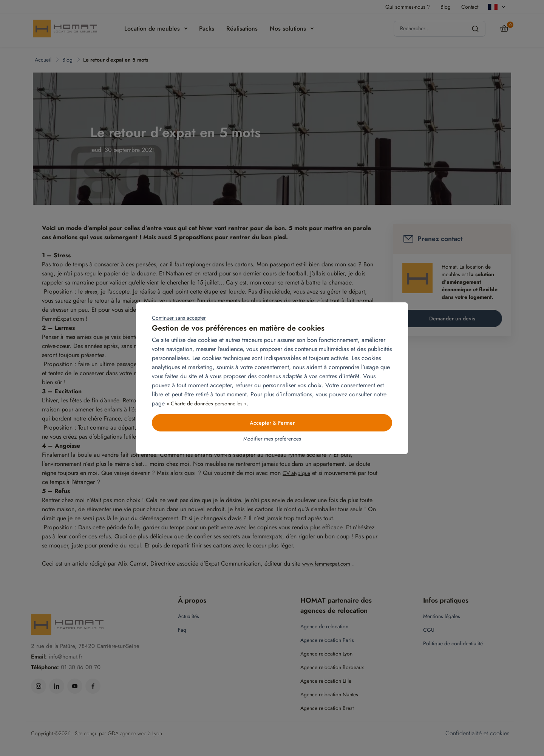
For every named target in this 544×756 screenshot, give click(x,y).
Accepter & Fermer (272, 423)
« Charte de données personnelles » (207, 404)
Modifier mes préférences (272, 439)
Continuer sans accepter (179, 318)
